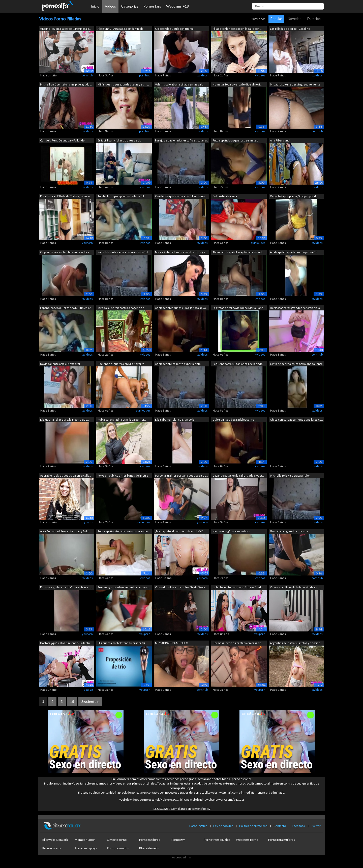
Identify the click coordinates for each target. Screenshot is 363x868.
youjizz (88, 522)
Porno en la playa (86, 848)
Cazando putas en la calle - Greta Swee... (181, 587)
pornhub (87, 75)
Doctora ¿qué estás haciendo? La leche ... (66, 643)
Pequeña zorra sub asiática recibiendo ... (238, 364)
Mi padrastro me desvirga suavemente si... (295, 85)
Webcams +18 (177, 6)
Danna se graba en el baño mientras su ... (66, 587)
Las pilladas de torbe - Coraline (290, 29)
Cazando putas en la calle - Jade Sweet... (238, 475)
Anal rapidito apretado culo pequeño (294, 252)
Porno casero (51, 848)
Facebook (298, 826)
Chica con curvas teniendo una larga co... (296, 419)
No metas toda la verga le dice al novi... (237, 84)
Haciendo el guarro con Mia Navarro (121, 364)
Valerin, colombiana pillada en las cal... (179, 84)
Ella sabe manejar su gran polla (175, 419)
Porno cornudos (118, 848)
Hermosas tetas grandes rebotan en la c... (295, 308)
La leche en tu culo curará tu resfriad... (237, 587)
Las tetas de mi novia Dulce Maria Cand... (239, 308)
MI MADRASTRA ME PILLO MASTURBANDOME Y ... (172, 643)
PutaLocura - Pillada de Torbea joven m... (66, 196)
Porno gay (178, 840)
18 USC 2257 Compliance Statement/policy (182, 809)
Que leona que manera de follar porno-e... (180, 197)
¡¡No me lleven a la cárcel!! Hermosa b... (65, 29)
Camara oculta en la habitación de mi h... (295, 587)
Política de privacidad (253, 826)
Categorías (130, 6)
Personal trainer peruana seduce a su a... (181, 475)
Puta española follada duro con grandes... (124, 531)
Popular (276, 19)
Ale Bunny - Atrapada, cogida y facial (121, 29)
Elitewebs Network (55, 840)
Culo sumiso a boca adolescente (233, 419)
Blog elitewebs (149, 848)
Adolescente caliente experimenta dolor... (178, 364)
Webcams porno (247, 840)
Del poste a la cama (225, 196)
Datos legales (198, 826)
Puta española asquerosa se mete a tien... (235, 141)
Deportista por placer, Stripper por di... (294, 196)
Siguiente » (90, 701)
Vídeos (110, 6)
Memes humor (85, 840)
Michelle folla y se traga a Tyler (290, 475)
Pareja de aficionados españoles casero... (181, 140)
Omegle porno (117, 840)
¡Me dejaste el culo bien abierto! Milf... (179, 531)
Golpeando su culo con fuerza (174, 29)
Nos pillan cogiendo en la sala (289, 531)
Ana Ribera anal (280, 140)
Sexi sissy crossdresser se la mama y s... (123, 587)
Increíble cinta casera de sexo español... (123, 252)
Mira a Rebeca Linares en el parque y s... (181, 252)
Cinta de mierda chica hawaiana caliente (296, 364)
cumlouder (258, 243)
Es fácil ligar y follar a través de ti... (119, 140)
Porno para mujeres (282, 840)
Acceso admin (181, 857)
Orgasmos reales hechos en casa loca (65, 252)
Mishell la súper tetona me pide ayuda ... (66, 84)
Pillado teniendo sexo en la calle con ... (237, 29)
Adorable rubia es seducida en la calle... (66, 475)
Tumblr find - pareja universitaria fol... (122, 196)
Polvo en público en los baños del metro (123, 475)
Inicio (95, 6)
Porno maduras (150, 840)
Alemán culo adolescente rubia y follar (65, 531)
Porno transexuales (217, 840)
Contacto (280, 826)
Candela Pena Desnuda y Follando (62, 140)
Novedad (295, 19)
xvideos (203, 75)
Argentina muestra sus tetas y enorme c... (295, 643)
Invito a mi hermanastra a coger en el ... (122, 308)
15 (72, 701)
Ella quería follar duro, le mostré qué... (64, 419)
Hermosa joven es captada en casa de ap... (237, 643)
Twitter (316, 826)
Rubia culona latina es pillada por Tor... (122, 419)
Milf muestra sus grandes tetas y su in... (123, 84)
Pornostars (152, 6)
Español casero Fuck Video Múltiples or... (66, 308)
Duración (314, 19)
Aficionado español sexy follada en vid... (238, 252)
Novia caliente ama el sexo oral (60, 364)
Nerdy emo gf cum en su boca (231, 531)
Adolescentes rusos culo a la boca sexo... (181, 308)
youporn (87, 243)
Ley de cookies (223, 826)
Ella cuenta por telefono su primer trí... (122, 643)
